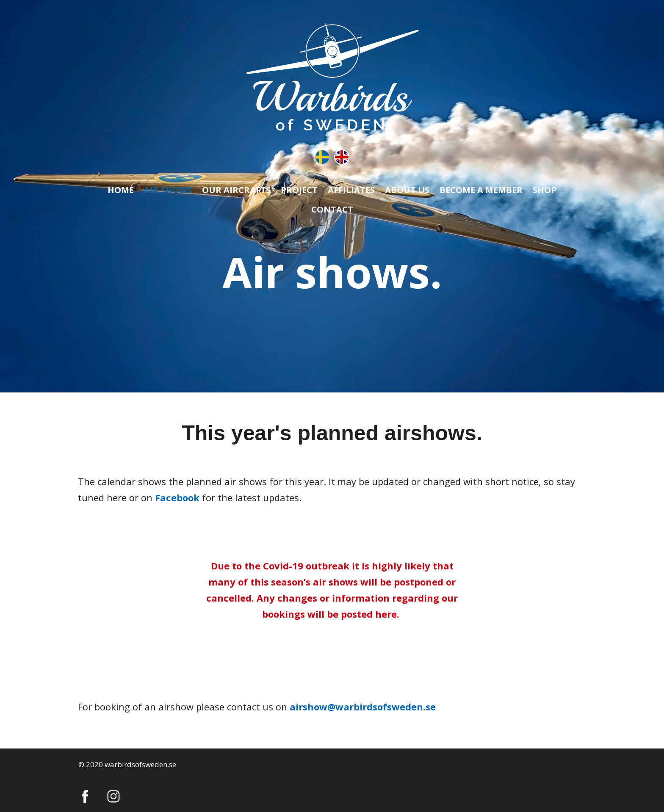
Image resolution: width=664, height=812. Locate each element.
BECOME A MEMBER (481, 190)
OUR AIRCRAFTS (236, 190)
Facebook (177, 497)
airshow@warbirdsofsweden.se (363, 707)
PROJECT (299, 190)
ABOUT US (407, 190)
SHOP (545, 190)
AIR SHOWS (168, 190)
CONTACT (332, 210)
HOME (121, 190)
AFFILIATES (351, 190)
